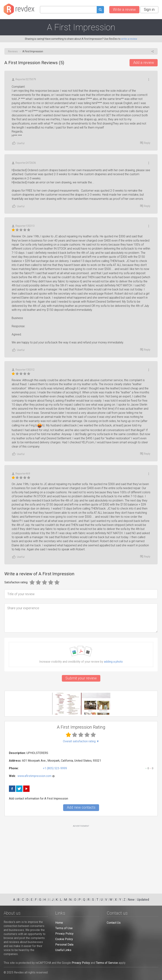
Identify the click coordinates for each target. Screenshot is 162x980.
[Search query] (68, 10)
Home (59, 923)
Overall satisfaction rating (81, 741)
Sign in (149, 9)
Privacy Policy (64, 934)
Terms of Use (64, 928)
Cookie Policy (64, 939)
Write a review (124, 9)
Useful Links (63, 950)
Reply (145, 143)
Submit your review (81, 678)
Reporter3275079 (24, 79)
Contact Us (114, 923)
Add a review (144, 63)
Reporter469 (21, 474)
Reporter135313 (23, 226)
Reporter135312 (23, 370)
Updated (143, 900)
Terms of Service (107, 963)
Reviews (13, 51)
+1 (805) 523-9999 (55, 768)
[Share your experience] (81, 618)
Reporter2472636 (24, 163)
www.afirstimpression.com (34, 776)
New (131, 900)
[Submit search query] (100, 10)
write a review (129, 39)
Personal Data (64, 945)
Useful (18, 143)
